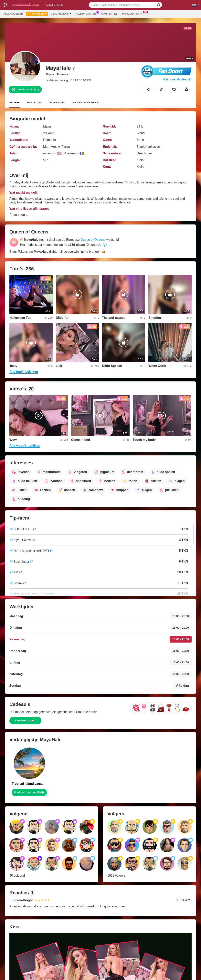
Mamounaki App (133, 13)
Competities (109, 14)
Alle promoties (87, 13)
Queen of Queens (93, 240)
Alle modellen (13, 14)
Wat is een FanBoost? (177, 79)
